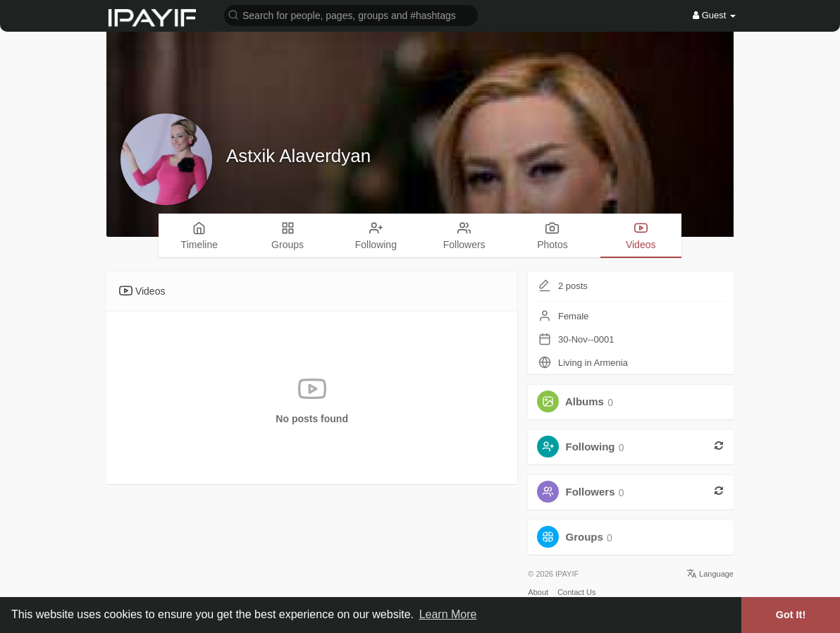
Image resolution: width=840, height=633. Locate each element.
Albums (585, 402)
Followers (591, 492)
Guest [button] (714, 15)
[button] (351, 14)
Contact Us (576, 592)
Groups (585, 537)
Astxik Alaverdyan (298, 156)
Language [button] (710, 574)
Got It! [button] (791, 615)
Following (591, 447)
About (538, 592)
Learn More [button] (448, 614)
